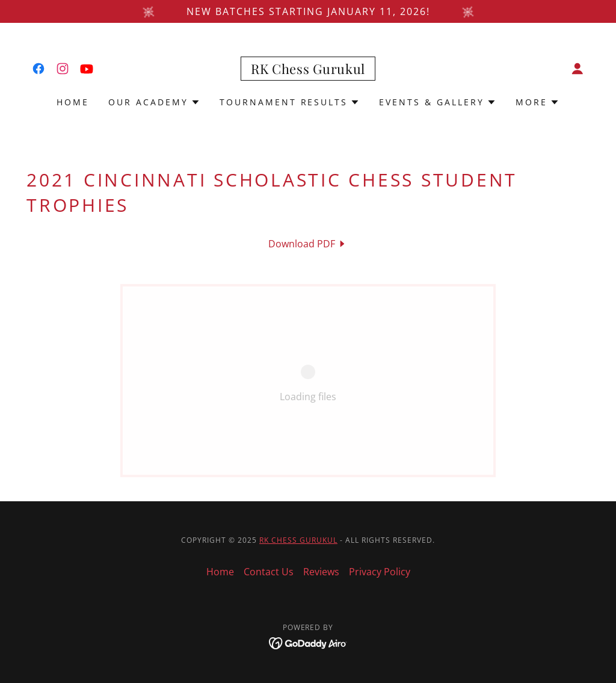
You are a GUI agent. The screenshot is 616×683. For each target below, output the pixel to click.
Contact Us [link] (269, 572)
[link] (38, 69)
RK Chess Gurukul (298, 540)
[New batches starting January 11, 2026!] (308, 11)
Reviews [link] (321, 572)
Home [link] (73, 102)
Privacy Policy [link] (380, 572)
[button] (577, 69)
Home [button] (220, 572)
